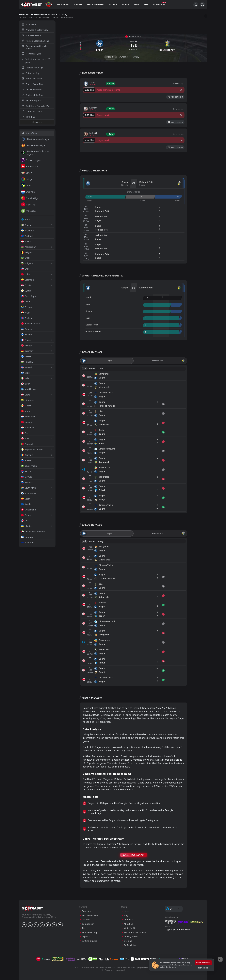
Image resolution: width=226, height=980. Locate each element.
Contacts (128, 920)
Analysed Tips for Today (35, 30)
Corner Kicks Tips (32, 111)
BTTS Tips (28, 117)
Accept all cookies (203, 963)
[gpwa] (58, 959)
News (136, 5)
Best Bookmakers (95, 5)
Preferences (203, 968)
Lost (87, 318)
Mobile (125, 5)
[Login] (202, 5)
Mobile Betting (89, 932)
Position (89, 297)
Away (101, 369)
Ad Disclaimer (131, 945)
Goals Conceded (93, 331)
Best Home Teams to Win (36, 106)
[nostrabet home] (32, 908)
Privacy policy (131, 937)
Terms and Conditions (135, 932)
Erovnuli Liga (45, 18)
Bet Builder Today (32, 79)
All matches (29, 24)
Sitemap (128, 941)
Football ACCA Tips (33, 68)
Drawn (89, 311)
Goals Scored (92, 325)
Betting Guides (89, 941)
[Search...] (196, 5)
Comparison (88, 924)
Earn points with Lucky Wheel (35, 47)
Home (92, 369)
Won (88, 304)
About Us (128, 924)
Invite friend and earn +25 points (36, 61)
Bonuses (78, 5)
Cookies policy (171, 967)
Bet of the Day (30, 73)
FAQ (126, 915)
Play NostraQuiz (31, 54)
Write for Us (130, 928)
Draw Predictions (32, 90)
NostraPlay (159, 5)
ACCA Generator (31, 35)
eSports (86, 937)
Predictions (62, 5)
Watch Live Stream (134, 855)
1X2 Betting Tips (31, 100)
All (85, 369)
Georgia (33, 18)
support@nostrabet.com (177, 929)
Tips (25, 18)
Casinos (113, 5)
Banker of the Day (32, 95)
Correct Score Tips (32, 84)
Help (146, 5)
